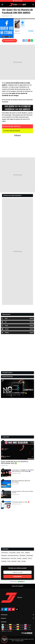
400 (4, 322)
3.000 (5, 318)
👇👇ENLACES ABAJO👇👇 (9, 40)
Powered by (18, 582)
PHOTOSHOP (14, 559)
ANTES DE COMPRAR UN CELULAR (11, 390)
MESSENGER (22, 556)
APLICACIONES (12, 553)
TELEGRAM (4, 561)
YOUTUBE (23, 561)
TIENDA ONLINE (18, 1)
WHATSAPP (14, 561)
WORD (19, 561)
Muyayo (20, 597)
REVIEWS (19, 559)
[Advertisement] (17, 62)
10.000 (5, 326)
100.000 (5, 329)
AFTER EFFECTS (5, 553)
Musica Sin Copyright (17, 586)
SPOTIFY (30, 559)
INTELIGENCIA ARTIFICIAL (13, 556)
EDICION (18, 553)
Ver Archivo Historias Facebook (12, 131)
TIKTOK (9, 561)
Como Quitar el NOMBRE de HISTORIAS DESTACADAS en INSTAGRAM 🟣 (23, 471)
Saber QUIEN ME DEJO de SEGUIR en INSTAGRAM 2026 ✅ (15, 462)
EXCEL (23, 553)
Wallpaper (17, 135)
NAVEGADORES (30, 556)
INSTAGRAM (4, 556)
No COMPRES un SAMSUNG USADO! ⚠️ (15, 393)
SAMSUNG (25, 559)
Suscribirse (17, 576)
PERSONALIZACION (5, 559)
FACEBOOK (27, 553)
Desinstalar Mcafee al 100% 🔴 (21, 502)
